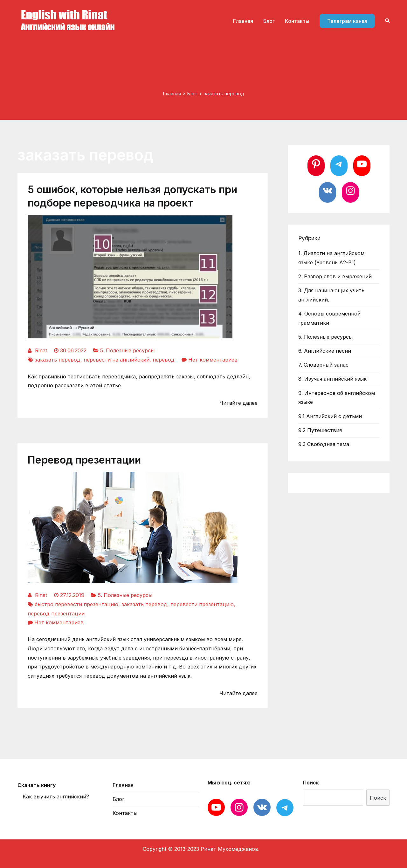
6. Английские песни (325, 351)
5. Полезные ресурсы (127, 350)
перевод (164, 360)
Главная (243, 21)
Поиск (311, 783)
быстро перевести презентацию (76, 604)
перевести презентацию (202, 604)
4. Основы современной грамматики (329, 318)
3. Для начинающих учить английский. (331, 295)
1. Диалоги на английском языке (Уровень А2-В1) (331, 258)
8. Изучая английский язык (332, 379)
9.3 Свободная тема (324, 444)
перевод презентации (56, 614)
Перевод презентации (84, 460)
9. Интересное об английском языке (337, 398)
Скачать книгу (37, 785)
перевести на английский (117, 360)
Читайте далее (238, 403)
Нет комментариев (213, 360)
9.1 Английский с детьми (330, 416)
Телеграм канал (347, 21)
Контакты (297, 21)
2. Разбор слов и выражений (335, 276)
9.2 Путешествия (320, 430)
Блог (269, 21)
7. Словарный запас (323, 365)
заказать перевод (58, 360)
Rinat (41, 350)
